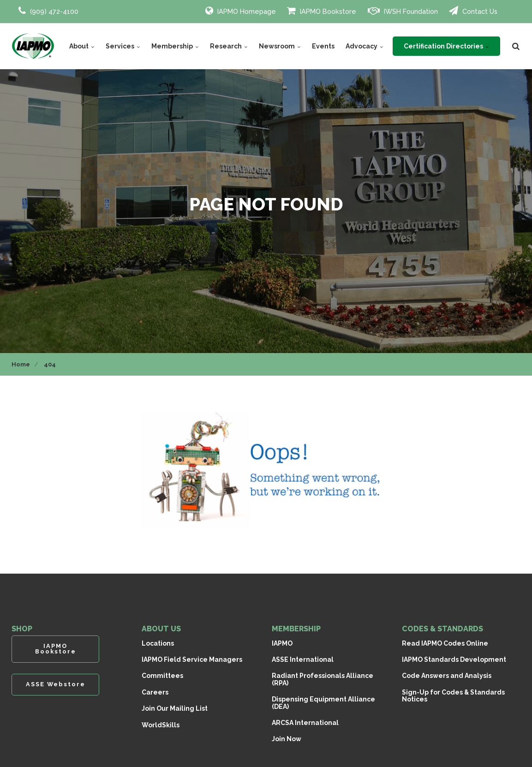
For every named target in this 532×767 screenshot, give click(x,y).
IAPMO (282, 643)
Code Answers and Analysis (447, 676)
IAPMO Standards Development (454, 659)
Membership (175, 46)
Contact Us (473, 11)
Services (123, 46)
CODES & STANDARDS (442, 629)
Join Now (287, 739)
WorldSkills (161, 725)
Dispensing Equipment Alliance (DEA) (323, 703)
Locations (158, 643)
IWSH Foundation (403, 11)
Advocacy (365, 46)
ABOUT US (161, 629)
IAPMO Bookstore (322, 11)
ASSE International (303, 659)
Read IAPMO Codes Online (445, 643)
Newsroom (280, 46)
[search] (516, 46)
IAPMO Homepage (241, 11)
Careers (155, 692)
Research (229, 46)
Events (323, 46)
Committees (162, 676)
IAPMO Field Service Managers (192, 659)
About (82, 46)
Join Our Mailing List (175, 708)
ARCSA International (305, 723)
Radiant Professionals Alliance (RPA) (323, 679)
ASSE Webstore (56, 684)
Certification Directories (446, 46)
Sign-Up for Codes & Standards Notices (453, 696)
